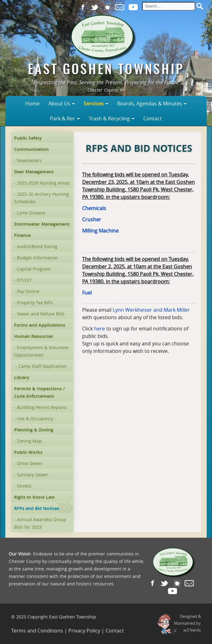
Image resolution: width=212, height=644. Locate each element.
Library (22, 377)
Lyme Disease (31, 213)
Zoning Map (29, 441)
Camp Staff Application (42, 366)
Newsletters (29, 160)
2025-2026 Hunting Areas (43, 183)
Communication (31, 149)
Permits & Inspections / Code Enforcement (39, 392)
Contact (153, 118)
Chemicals (94, 208)
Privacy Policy (84, 631)
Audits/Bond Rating (37, 246)
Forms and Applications (40, 325)
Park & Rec (63, 118)
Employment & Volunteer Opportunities (42, 351)
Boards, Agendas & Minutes (150, 103)
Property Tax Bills (35, 303)
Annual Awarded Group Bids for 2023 (40, 523)
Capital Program (34, 269)
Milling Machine (100, 231)
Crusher (92, 219)
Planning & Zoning (34, 430)
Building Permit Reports (42, 407)
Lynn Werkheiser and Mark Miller (151, 310)
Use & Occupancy (35, 418)
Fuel (87, 293)
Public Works (28, 452)
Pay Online (28, 291)
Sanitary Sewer (32, 475)
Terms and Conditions (37, 631)
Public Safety (28, 138)
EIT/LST (24, 280)
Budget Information (37, 258)
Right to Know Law (34, 497)
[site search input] (169, 6)
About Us (59, 103)
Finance (22, 235)
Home (32, 103)
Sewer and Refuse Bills (41, 314)
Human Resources (34, 336)
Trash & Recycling (109, 118)
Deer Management (34, 172)
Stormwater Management (42, 224)
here (99, 329)
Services (94, 103)
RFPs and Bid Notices (37, 508)
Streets (24, 486)
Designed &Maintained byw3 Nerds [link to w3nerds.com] (187, 623)
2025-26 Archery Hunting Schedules (42, 198)
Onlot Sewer (30, 463)
